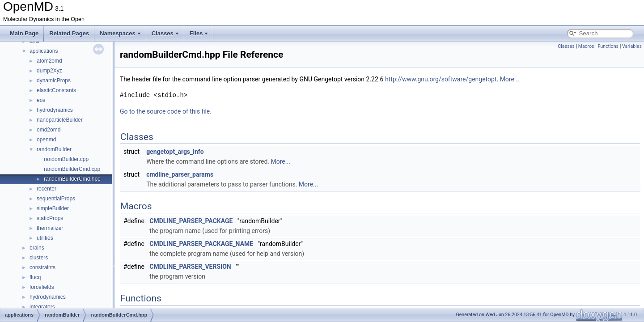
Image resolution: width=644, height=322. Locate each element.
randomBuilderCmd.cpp (72, 169)
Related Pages (69, 33)
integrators (42, 307)
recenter (47, 189)
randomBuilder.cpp (66, 159)
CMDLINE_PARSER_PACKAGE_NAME (201, 244)
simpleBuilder (53, 208)
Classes (165, 33)
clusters (39, 258)
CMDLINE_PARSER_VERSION (190, 267)
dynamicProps (54, 80)
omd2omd (49, 130)
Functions (608, 46)
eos (41, 100)
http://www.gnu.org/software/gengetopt (441, 79)
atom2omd (49, 61)
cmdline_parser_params (180, 174)
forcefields (42, 287)
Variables (632, 46)
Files (199, 33)
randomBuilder (54, 149)
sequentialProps (56, 199)
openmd (46, 140)
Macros (586, 46)
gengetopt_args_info (175, 152)
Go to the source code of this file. (166, 111)
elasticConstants (56, 90)
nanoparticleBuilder (60, 120)
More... (510, 79)
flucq (35, 277)
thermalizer (50, 228)
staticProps (50, 218)
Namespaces (120, 33)
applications (44, 51)
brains (37, 248)
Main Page (24, 33)
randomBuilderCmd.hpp (72, 179)
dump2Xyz (49, 71)
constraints (42, 267)
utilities (45, 238)
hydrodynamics (55, 110)
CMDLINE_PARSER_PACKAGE (191, 221)
